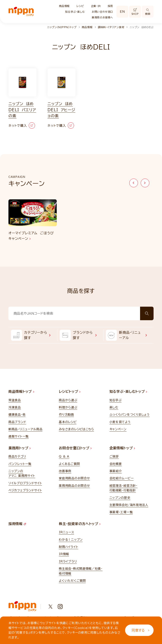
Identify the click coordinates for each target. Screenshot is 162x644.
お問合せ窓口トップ (75, 448)
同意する (140, 630)
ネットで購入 (22, 125)
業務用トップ (20, 448)
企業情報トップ (122, 448)
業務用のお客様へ (102, 17)
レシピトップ (70, 392)
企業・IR (96, 6)
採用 (110, 6)
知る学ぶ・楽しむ (75, 12)
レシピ (80, 6)
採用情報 (17, 524)
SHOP (135, 12)
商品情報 (64, 6)
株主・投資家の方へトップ (80, 524)
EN (122, 12)
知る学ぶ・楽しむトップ (128, 392)
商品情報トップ (21, 392)
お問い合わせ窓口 (102, 12)
